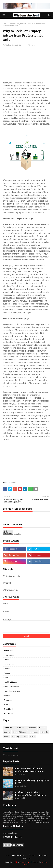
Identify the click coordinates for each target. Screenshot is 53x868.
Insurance (8, 696)
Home (5, 24)
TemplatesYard (26, 862)
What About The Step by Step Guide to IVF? (32, 782)
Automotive (9, 651)
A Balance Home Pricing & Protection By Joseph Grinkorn (30, 794)
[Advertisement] (26, 65)
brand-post (8, 709)
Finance (12, 24)
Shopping (8, 700)
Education (32, 728)
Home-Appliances (11, 687)
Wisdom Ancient (11, 45)
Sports (7, 705)
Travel (33, 737)
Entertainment (10, 664)
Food (6, 678)
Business (21, 728)
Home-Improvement (12, 691)
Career (7, 660)
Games (7, 732)
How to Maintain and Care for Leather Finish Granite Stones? (30, 770)
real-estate (9, 714)
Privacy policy (43, 855)
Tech (25, 737)
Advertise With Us (19, 855)
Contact (32, 855)
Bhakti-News (9, 655)
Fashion (7, 669)
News (6, 737)
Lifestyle (44, 732)
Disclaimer (27, 858)
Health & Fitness (11, 682)
